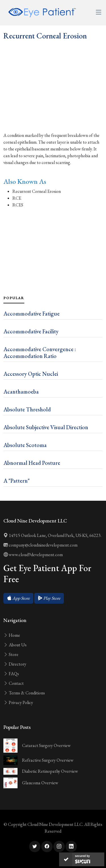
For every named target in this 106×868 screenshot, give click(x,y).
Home (12, 635)
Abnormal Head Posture (32, 463)
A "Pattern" (17, 481)
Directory (15, 664)
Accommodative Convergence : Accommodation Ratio (40, 353)
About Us (15, 645)
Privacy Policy (18, 702)
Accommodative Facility (31, 331)
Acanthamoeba (21, 392)
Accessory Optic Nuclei (31, 374)
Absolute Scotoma (25, 445)
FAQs (11, 674)
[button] (18, 598)
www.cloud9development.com (33, 555)
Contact (14, 683)
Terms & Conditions (24, 693)
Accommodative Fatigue (32, 314)
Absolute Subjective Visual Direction (46, 427)
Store (11, 654)
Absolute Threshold (27, 409)
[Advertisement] (53, 99)
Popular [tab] (14, 298)
